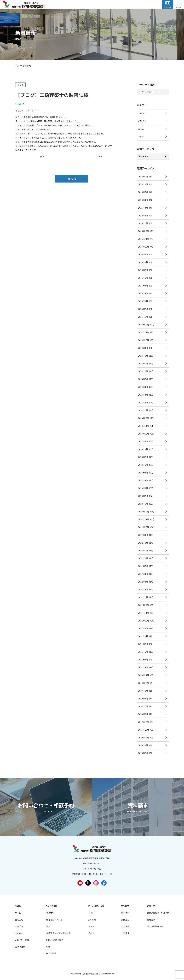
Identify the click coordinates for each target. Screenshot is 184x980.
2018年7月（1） (146, 706)
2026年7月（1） (146, 177)
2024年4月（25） (146, 387)
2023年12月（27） (147, 418)
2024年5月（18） (146, 379)
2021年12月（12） (147, 605)
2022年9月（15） (146, 535)
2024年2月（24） (146, 402)
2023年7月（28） (146, 457)
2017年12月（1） (146, 722)
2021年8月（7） (146, 636)
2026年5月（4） (146, 192)
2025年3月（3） (146, 301)
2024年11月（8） (146, 332)
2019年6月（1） (146, 699)
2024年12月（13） (147, 325)
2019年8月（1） (146, 691)
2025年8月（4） (146, 262)
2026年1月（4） (146, 223)
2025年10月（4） (146, 247)
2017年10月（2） (146, 730)
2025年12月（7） (146, 231)
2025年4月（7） (146, 293)
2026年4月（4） (146, 200)
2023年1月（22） (146, 504)
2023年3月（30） (146, 488)
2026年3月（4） (146, 208)
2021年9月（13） (146, 628)
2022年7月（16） (146, 550)
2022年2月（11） (146, 589)
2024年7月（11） (146, 363)
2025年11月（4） (146, 239)
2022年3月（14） (146, 582)
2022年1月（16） (146, 597)
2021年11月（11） (147, 613)
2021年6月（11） (146, 652)
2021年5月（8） (146, 660)
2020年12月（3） (146, 675)
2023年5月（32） (146, 473)
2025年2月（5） (146, 309)
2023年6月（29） (146, 465)
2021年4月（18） (146, 667)
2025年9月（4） (146, 254)
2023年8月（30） (146, 449)
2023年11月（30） (147, 426)
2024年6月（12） (146, 371)
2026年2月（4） (146, 215)
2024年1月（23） (146, 410)
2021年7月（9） (146, 644)
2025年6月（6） (146, 278)
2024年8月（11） (146, 356)
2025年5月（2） (146, 286)
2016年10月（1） (146, 737)
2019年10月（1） (146, 683)
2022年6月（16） (146, 558)
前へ (42, 156)
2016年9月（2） (146, 745)
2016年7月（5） (146, 753)
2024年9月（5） (146, 348)
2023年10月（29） (147, 434)
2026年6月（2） (146, 184)
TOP (17, 66)
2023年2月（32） (146, 496)
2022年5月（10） (146, 566)
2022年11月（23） (147, 519)
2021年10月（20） (147, 621)
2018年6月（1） (146, 714)
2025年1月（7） (146, 317)
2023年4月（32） (146, 480)
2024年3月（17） (146, 395)
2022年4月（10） (146, 574)
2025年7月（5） (146, 270)
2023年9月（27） (146, 441)
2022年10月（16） (147, 527)
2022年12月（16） (147, 512)
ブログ (20, 85)
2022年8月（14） (146, 543)
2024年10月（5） (146, 340)
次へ (100, 156)
